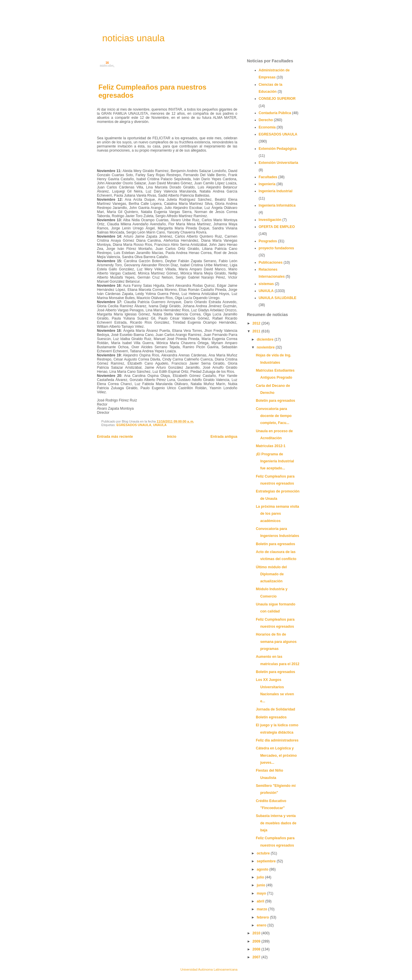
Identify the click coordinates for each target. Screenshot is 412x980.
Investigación (270, 220)
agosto (263, 869)
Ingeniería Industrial (276, 191)
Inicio (172, 437)
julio (261, 877)
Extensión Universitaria (279, 163)
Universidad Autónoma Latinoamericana (209, 969)
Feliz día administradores (277, 740)
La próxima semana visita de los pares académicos (277, 514)
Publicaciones (271, 262)
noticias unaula (133, 38)
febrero (263, 917)
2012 (257, 323)
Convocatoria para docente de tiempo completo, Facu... (274, 416)
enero (262, 925)
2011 (257, 331)
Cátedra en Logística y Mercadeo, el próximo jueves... (276, 755)
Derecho (266, 120)
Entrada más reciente (115, 437)
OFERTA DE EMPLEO (277, 227)
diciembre (266, 339)
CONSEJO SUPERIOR (277, 99)
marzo (262, 909)
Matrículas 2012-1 (271, 446)
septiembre (267, 861)
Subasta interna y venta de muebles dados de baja (276, 823)
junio (261, 885)
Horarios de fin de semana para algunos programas (276, 642)
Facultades (268, 177)
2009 (257, 941)
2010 (257, 933)
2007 (257, 957)
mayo (262, 893)
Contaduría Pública (275, 113)
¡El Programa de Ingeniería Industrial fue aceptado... (275, 461)
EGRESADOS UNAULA (134, 425)
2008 (257, 949)
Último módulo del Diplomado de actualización (271, 574)
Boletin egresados (271, 717)
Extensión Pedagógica (278, 149)
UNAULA (160, 425)
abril (261, 901)
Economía (267, 127)
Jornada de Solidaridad (275, 709)
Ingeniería (267, 184)
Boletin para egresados (275, 401)
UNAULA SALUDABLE (278, 298)
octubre (264, 853)
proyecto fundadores (276, 248)
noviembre (266, 347)
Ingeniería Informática (277, 205)
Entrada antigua (224, 437)
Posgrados (268, 241)
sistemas (266, 284)
